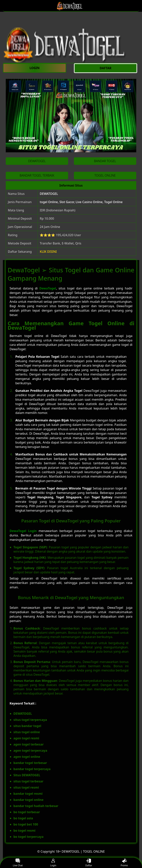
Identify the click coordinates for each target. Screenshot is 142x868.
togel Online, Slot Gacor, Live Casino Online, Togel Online (81, 202)
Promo (124, 863)
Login (53, 863)
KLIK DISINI (48, 252)
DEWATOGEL (49, 194)
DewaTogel (48, 288)
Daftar (89, 863)
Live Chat (18, 863)
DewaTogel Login (23, 531)
